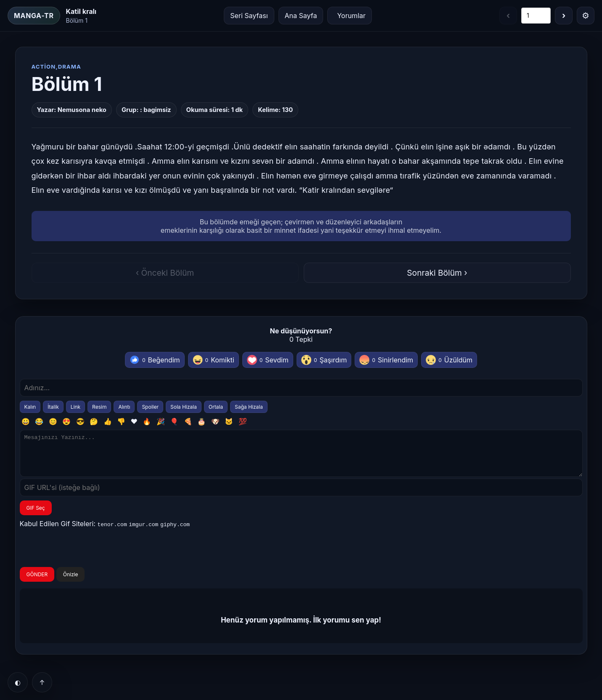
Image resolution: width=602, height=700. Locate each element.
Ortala (216, 407)
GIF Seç (36, 515)
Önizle (71, 582)
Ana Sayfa (301, 16)
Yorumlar (351, 16)
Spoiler (150, 407)
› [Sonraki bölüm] (564, 16)
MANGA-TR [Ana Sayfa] (34, 16)
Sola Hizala (184, 407)
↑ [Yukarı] (42, 682)
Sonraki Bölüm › (437, 273)
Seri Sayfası (249, 16)
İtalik (53, 407)
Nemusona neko (82, 110)
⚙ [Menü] (586, 16)
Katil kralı (81, 11)
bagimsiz (157, 110)
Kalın (30, 407)
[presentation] (84, 556)
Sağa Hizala (249, 407)
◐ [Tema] (18, 682)
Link (76, 407)
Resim (99, 407)
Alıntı (124, 407)
